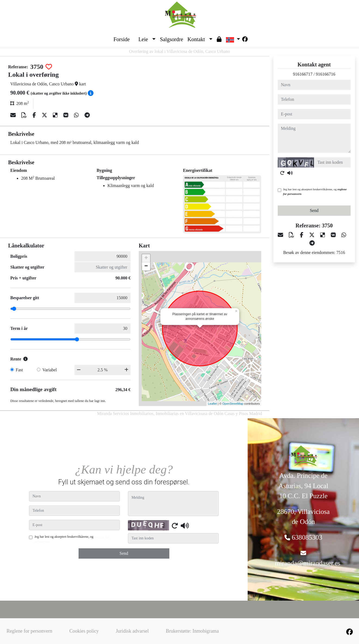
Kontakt (196, 39)
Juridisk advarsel (132, 631)
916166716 (326, 74)
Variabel (49, 370)
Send (314, 210)
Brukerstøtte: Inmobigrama (192, 631)
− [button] (146, 266)
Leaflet (212, 404)
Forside (122, 39)
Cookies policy (84, 631)
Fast (19, 370)
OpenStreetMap (233, 404)
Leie (143, 39)
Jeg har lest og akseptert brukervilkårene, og (315, 191)
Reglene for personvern (29, 631)
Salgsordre (172, 39)
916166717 (303, 74)
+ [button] (146, 258)
